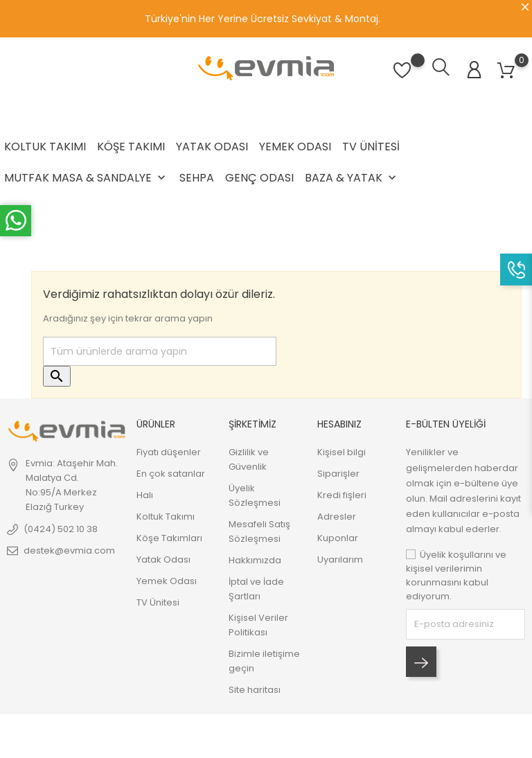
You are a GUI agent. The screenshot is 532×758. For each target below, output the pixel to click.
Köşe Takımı (131, 147)
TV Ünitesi (371, 147)
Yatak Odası (212, 147)
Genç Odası (259, 178)
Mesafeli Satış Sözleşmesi (259, 531)
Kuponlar (338, 538)
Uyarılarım (340, 559)
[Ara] (160, 351)
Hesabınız (339, 424)
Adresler (337, 517)
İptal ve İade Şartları (256, 589)
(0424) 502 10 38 (61, 529)
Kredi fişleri (342, 495)
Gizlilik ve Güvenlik (249, 459)
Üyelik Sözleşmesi (255, 495)
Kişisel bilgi (342, 452)
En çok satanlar (171, 474)
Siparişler (338, 474)
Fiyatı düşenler (169, 452)
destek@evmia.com (69, 550)
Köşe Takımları (169, 538)
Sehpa (197, 178)
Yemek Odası (295, 147)
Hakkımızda (255, 560)
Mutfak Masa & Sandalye (86, 178)
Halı (145, 495)
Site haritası (255, 690)
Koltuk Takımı (45, 147)
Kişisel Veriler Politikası (258, 625)
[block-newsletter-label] (465, 624)
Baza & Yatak (352, 178)
